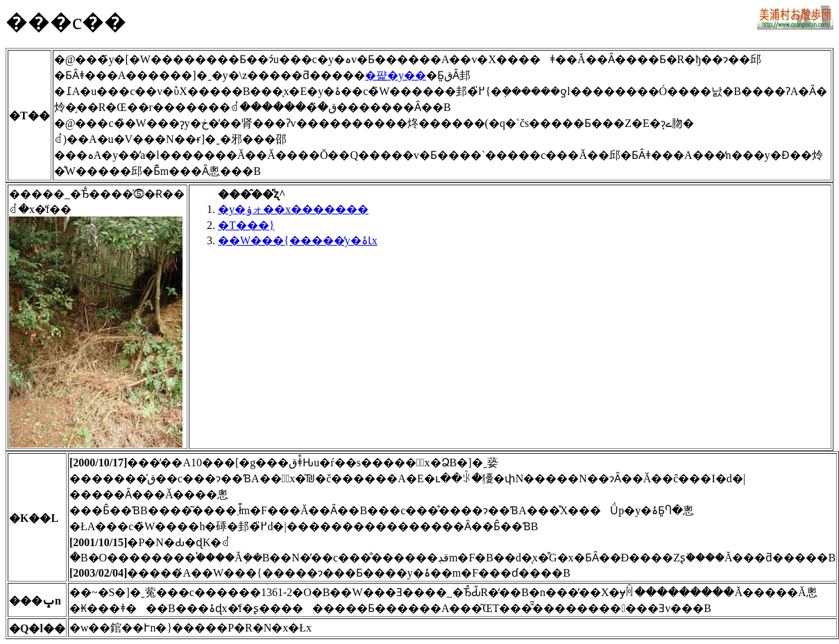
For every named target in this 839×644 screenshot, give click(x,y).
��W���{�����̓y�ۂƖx (298, 240)
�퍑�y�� (396, 75)
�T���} (246, 225)
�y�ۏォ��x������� (293, 209)
